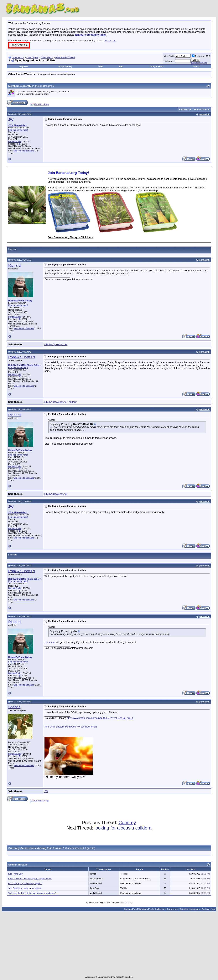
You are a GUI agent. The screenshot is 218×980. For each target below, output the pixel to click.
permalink (204, 114)
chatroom (45, 86)
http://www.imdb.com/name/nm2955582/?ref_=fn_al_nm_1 (100, 718)
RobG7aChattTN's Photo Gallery (24, 365)
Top (213, 909)
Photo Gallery (65, 66)
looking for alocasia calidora (123, 828)
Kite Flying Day (15, 874)
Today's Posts (156, 66)
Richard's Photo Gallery (20, 301)
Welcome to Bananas (24, 151)
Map (121, 66)
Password (169, 61)
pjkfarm (73, 402)
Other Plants (47, 57)
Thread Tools (200, 110)
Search (197, 66)
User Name (169, 56)
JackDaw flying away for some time (25, 888)
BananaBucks (15, 141)
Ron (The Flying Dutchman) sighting (25, 883)
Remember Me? (201, 56)
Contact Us (172, 909)
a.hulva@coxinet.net (56, 344)
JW (11, 120)
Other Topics (32, 57)
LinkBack (184, 110)
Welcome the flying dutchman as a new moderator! (32, 893)
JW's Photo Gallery (18, 125)
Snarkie (14, 707)
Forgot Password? (199, 63)
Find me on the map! (18, 130)
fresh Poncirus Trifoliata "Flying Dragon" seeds (30, 879)
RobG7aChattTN (22, 357)
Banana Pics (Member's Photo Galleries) (144, 909)
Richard (14, 265)
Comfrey (127, 822)
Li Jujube (50, 642)
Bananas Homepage (190, 909)
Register (24, 66)
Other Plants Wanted (65, 57)
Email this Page (42, 104)
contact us (110, 41)
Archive (205, 909)
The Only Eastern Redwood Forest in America (71, 727)
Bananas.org (18, 57)
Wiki (101, 66)
